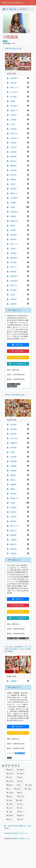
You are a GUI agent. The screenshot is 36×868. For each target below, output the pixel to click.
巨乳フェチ (11, 384)
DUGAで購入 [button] (18, 351)
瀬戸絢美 (10, 774)
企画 (16, 638)
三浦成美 (29, 785)
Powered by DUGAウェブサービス (16, 833)
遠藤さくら (22, 777)
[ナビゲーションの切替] (32, 3)
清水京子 (10, 808)
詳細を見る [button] (18, 345)
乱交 (19, 785)
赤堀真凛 (19, 800)
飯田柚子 (10, 785)
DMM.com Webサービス (21, 838)
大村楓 (9, 800)
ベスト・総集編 (24, 638)
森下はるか (11, 819)
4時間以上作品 (12, 386)
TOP (6, 9)
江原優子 (10, 804)
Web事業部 (22, 819)
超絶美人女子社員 (20, 753)
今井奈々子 (21, 808)
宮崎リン (21, 812)
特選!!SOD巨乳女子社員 (13, 48)
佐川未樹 (10, 781)
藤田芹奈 (10, 770)
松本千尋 (21, 796)
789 (8, 789)
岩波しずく (21, 793)
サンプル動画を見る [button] (18, 364)
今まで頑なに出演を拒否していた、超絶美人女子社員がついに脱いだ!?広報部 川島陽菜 (18, 649)
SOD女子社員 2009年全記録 (15, 395)
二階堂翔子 (11, 812)
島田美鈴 (10, 816)
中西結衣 (20, 774)
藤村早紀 (20, 816)
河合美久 (18, 789)
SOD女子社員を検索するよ (13, 3)
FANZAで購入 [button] (18, 357)
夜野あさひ (11, 796)
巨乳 (18, 384)
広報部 (13, 9)
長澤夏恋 (20, 770)
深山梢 (20, 781)
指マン (10, 638)
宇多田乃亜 (11, 777)
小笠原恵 (28, 789)
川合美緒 (10, 793)
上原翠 (20, 804)
